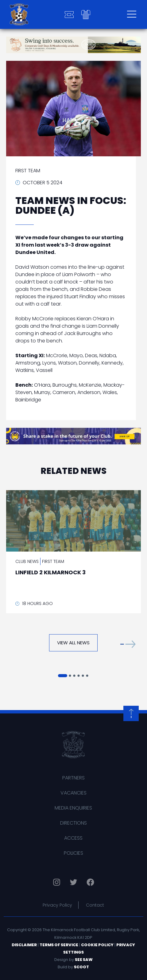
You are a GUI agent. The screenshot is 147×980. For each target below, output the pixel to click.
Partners (73, 778)
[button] (128, 644)
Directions (73, 823)
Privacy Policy (57, 905)
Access (73, 838)
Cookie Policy (97, 945)
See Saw (84, 960)
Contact (95, 905)
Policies (73, 853)
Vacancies (73, 793)
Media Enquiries (73, 808)
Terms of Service (59, 945)
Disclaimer (24, 945)
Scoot (81, 967)
